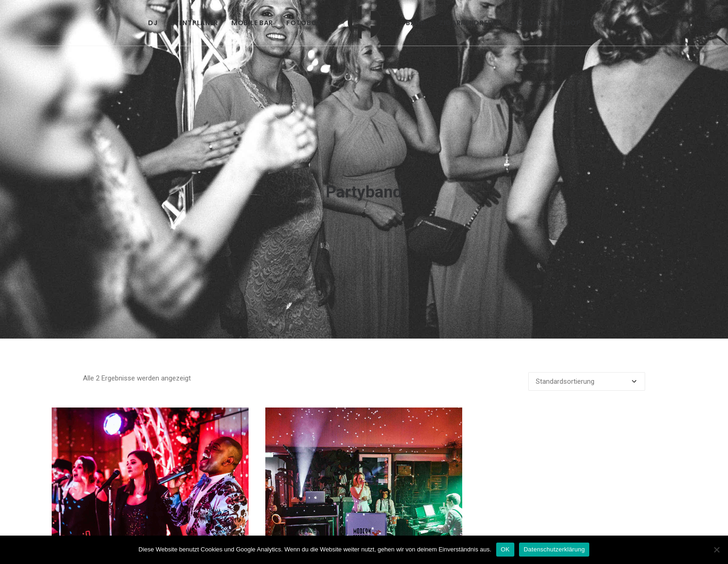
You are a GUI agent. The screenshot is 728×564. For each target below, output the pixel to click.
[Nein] (716, 550)
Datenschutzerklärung (554, 549)
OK (505, 549)
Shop (571, 23)
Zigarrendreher (470, 23)
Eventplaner (194, 23)
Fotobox (304, 23)
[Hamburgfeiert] (364, 23)
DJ (153, 23)
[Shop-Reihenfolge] (587, 352)
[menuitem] (153, 23)
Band (416, 23)
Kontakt (531, 23)
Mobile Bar (252, 23)
